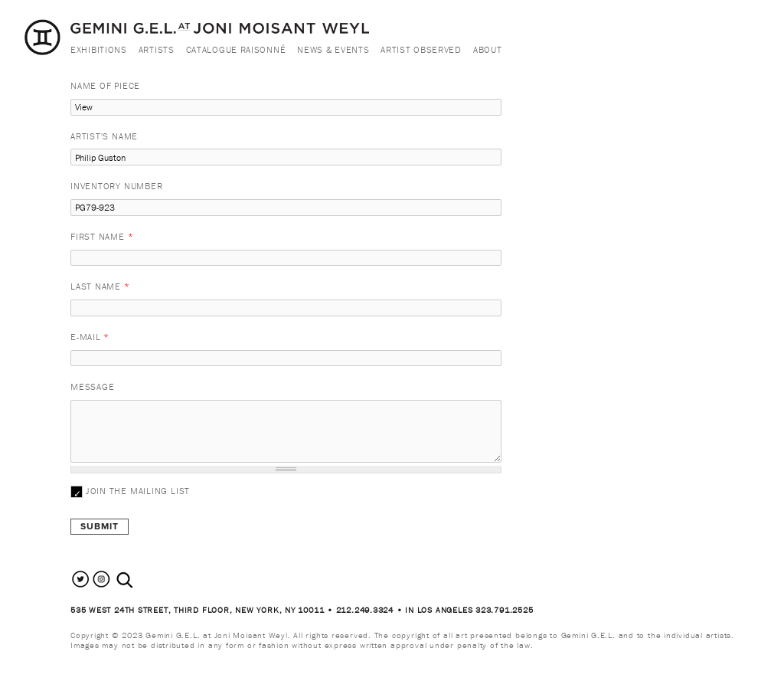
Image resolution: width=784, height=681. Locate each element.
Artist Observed (421, 49)
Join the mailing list (138, 491)
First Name (102, 236)
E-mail (90, 337)
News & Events (333, 49)
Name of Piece (105, 85)
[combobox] (141, 580)
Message (92, 386)
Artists (157, 49)
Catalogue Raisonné (236, 49)
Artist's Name (104, 136)
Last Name (100, 286)
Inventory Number (116, 186)
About (488, 49)
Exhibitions (99, 49)
